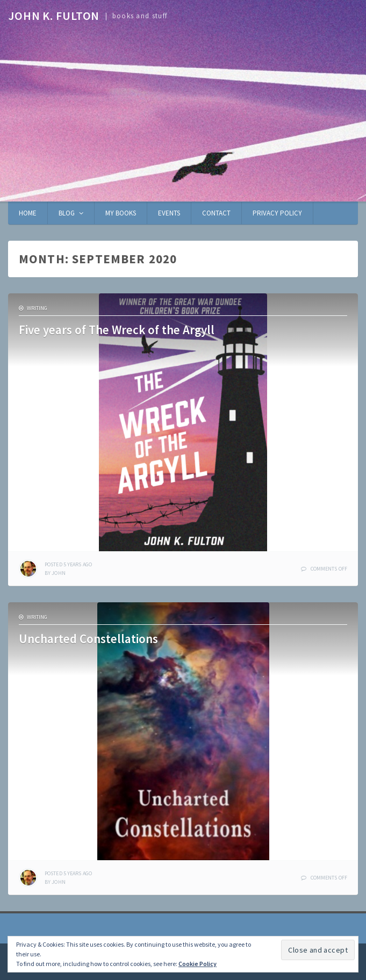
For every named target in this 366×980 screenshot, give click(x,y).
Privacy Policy (277, 213)
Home (28, 213)
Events (169, 213)
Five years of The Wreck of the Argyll (117, 330)
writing (37, 308)
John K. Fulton (54, 16)
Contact (216, 213)
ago (68, 564)
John (58, 573)
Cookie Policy (198, 964)
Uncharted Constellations (88, 639)
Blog (67, 213)
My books (121, 213)
